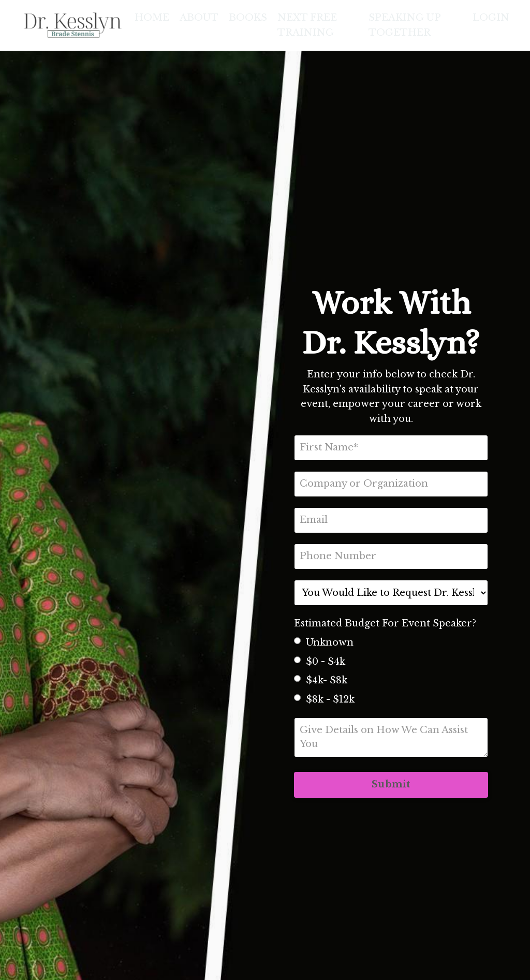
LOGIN (491, 18)
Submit (391, 784)
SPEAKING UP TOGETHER (404, 25)
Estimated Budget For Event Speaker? (385, 623)
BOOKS (248, 18)
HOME (152, 18)
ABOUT (199, 18)
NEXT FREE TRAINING (307, 25)
